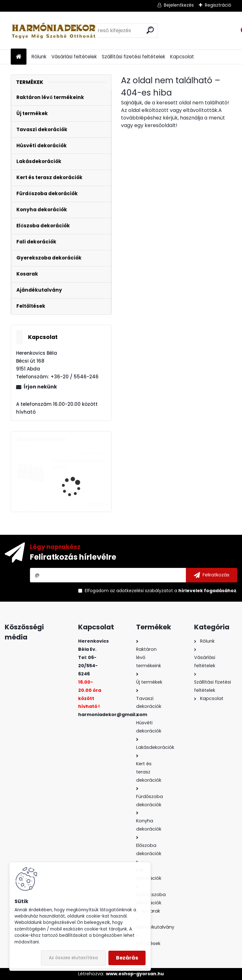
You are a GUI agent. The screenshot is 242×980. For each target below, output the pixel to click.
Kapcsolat (182, 57)
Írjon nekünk (40, 387)
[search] (150, 30)
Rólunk (39, 57)
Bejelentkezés (179, 5)
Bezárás (127, 958)
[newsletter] (212, 575)
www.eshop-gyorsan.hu (135, 974)
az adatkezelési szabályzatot (141, 591)
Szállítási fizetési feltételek (133, 57)
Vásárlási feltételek (74, 57)
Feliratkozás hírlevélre (73, 557)
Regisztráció (218, 5)
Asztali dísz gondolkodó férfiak (79, 464)
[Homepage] (19, 57)
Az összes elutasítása (73, 958)
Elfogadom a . (161, 591)
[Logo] (54, 31)
